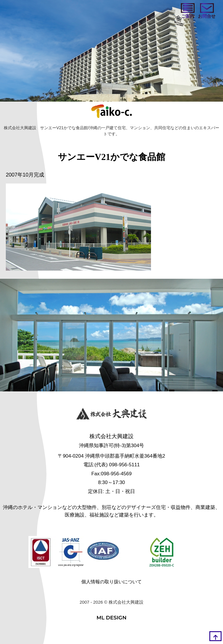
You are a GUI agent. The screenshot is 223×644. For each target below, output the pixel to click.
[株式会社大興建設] (112, 415)
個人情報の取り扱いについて (111, 582)
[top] (215, 636)
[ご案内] (188, 11)
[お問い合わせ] (207, 11)
